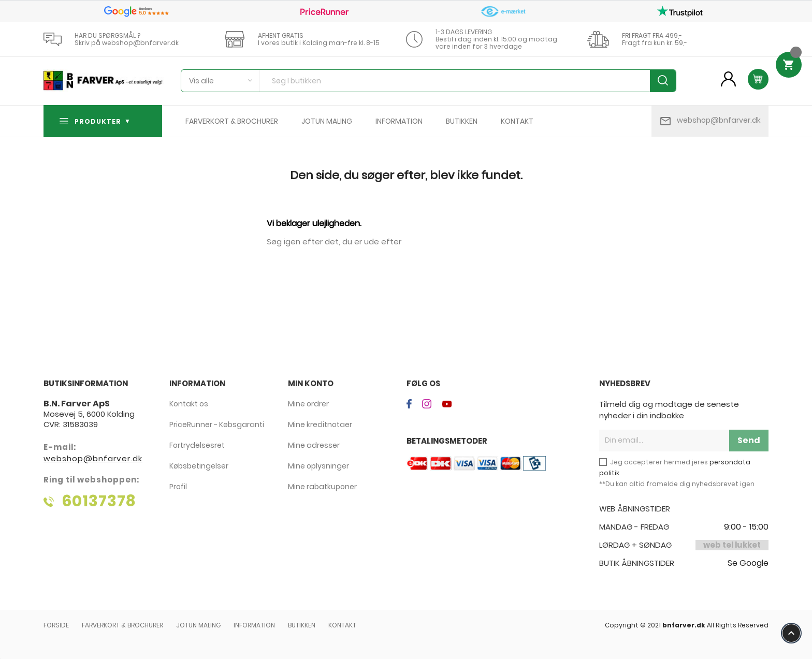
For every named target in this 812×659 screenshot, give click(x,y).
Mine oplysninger (318, 466)
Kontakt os (189, 404)
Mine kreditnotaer (320, 424)
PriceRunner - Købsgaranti (217, 424)
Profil (178, 487)
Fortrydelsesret (197, 445)
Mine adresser (314, 445)
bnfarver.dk (684, 625)
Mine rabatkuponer (322, 487)
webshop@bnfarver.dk (719, 120)
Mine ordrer (308, 404)
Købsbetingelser (199, 466)
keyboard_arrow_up (791, 633)
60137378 (99, 501)
